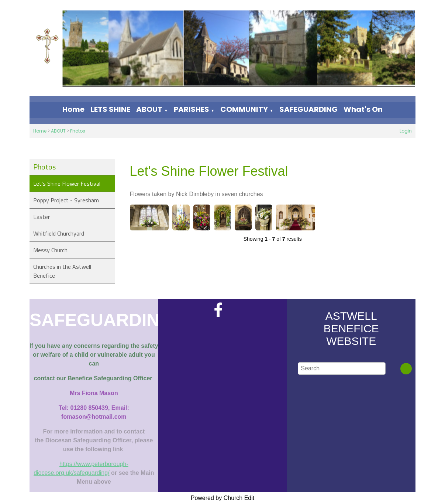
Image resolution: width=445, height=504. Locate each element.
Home (73, 109)
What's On (363, 109)
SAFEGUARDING (308, 109)
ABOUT (149, 109)
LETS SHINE (110, 109)
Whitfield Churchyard (59, 233)
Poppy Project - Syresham (66, 200)
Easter (42, 217)
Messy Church (50, 250)
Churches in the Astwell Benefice (62, 271)
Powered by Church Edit (223, 498)
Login (406, 131)
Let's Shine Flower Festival (67, 184)
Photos (78, 131)
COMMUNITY (244, 109)
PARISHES (192, 109)
